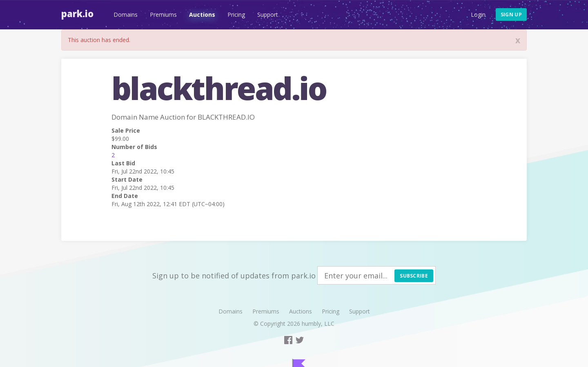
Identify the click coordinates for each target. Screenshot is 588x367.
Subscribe (414, 276)
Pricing (236, 14)
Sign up (511, 14)
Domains (126, 14)
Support (268, 14)
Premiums (163, 14)
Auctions (202, 14)
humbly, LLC (318, 324)
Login (478, 14)
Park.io (77, 13)
